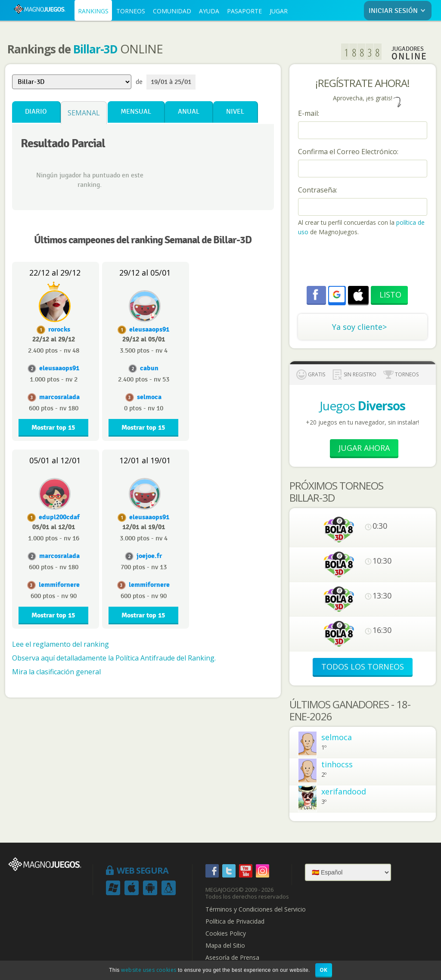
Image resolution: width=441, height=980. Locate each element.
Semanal (84, 113)
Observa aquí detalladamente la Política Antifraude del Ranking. (114, 658)
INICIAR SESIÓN (399, 11)
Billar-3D (95, 49)
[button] (337, 295)
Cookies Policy (226, 933)
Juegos (362, 406)
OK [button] (324, 970)
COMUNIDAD (172, 11)
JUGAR (279, 11)
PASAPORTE (244, 11)
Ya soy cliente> (359, 327)
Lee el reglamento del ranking (61, 644)
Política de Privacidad (235, 921)
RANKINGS (93, 11)
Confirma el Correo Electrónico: (348, 152)
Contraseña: (318, 190)
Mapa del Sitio (225, 946)
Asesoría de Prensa (232, 958)
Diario (36, 112)
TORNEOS (131, 11)
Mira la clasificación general (56, 672)
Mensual (136, 112)
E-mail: (309, 113)
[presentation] (363, 262)
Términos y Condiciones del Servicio (256, 909)
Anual (189, 112)
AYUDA (209, 11)
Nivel (235, 112)
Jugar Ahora (364, 448)
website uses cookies (149, 970)
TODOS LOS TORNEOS (363, 667)
